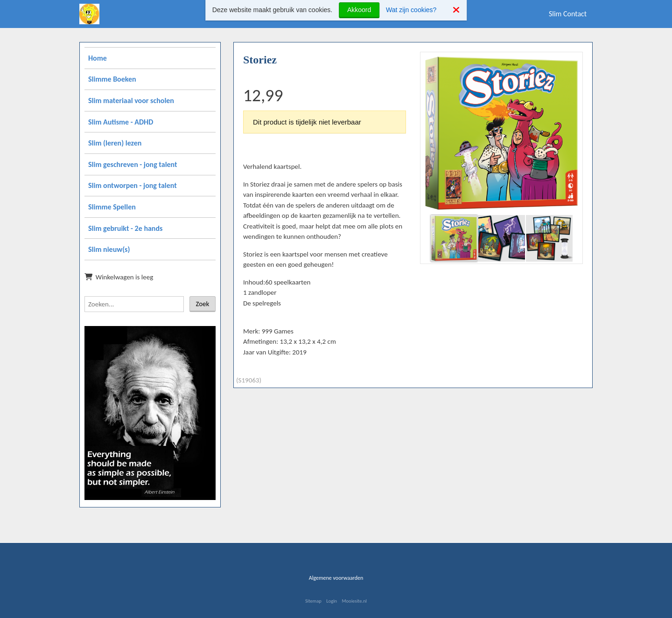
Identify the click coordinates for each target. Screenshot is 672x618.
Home (98, 58)
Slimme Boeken (112, 79)
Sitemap (313, 601)
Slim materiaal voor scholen (131, 101)
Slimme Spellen (112, 207)
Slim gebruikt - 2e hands (125, 228)
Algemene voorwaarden (336, 578)
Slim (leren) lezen (115, 143)
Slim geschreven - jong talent (133, 164)
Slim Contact (568, 14)
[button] (572, 62)
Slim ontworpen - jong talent (133, 185)
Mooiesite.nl (354, 601)
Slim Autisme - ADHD (121, 122)
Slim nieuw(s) (109, 249)
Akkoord (359, 10)
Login (332, 601)
